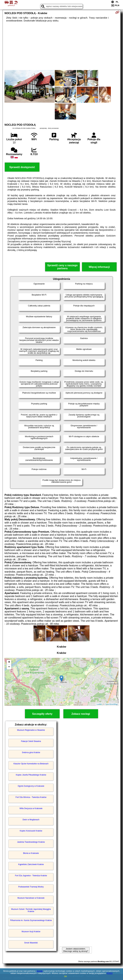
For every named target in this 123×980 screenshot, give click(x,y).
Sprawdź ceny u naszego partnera (62, 267)
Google (40, 971)
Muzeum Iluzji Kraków (31, 932)
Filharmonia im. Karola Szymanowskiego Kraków (31, 920)
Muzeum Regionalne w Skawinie (31, 730)
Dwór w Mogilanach (31, 820)
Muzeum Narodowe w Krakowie (31, 898)
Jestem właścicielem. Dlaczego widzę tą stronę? (76, 950)
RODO (110, 973)
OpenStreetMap (111, 704)
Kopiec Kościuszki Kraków (31, 831)
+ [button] (9, 662)
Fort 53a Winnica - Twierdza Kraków (31, 797)
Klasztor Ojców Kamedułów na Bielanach (31, 764)
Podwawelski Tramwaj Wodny (31, 887)
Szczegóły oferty (42, 714)
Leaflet (99, 704)
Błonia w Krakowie (31, 853)
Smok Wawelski (31, 943)
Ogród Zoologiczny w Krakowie (31, 786)
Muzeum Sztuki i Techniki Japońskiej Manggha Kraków (31, 910)
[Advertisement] (61, 46)
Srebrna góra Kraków (31, 752)
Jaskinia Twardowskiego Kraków (31, 842)
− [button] (9, 667)
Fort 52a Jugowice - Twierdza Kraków (31, 876)
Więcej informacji (99, 267)
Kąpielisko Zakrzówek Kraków (31, 864)
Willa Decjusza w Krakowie (31, 808)
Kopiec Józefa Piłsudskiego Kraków (31, 775)
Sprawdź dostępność (22, 167)
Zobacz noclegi (81, 714)
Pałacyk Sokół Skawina (31, 741)
